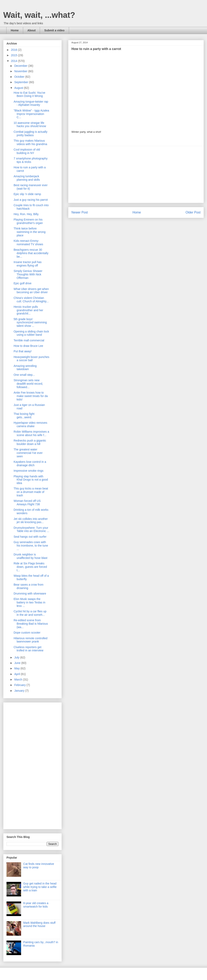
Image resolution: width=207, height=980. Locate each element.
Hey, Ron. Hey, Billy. (26, 214)
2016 (15, 50)
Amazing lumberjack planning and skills (27, 178)
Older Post (193, 212)
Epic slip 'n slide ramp (27, 194)
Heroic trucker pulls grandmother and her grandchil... (28, 310)
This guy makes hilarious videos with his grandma (30, 142)
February (20, 685)
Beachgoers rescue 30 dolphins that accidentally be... (31, 253)
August (19, 88)
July (17, 657)
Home (15, 30)
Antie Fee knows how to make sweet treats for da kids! (31, 396)
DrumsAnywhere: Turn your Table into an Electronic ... (31, 529)
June (18, 663)
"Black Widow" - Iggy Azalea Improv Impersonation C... (31, 114)
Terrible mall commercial (29, 340)
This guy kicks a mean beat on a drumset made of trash (31, 492)
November (21, 71)
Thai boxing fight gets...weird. (24, 416)
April (17, 674)
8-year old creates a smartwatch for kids (36, 905)
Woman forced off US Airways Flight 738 (27, 503)
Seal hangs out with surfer (30, 537)
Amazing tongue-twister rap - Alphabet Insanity (31, 103)
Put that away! (23, 351)
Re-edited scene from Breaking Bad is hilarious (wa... (31, 624)
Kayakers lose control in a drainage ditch (30, 463)
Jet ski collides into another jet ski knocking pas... (31, 521)
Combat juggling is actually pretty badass (31, 133)
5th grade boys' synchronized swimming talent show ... (30, 323)
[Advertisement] (136, 174)
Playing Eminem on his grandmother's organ (28, 221)
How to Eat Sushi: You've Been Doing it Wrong (29, 94)
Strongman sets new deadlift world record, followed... (28, 384)
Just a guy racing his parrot (31, 200)
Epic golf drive (23, 283)
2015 (15, 55)
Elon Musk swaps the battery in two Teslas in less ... (29, 602)
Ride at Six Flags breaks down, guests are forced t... (30, 567)
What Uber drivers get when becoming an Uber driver (31, 291)
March (19, 680)
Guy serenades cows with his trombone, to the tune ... (31, 546)
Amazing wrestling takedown (25, 368)
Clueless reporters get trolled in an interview (29, 649)
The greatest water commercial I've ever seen (28, 453)
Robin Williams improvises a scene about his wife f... (31, 433)
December (21, 66)
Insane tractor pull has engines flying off (28, 264)
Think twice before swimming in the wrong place (30, 232)
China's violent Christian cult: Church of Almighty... (31, 300)
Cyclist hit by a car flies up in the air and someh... (30, 613)
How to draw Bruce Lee (28, 346)
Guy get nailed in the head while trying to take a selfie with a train (40, 887)
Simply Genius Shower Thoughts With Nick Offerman (28, 274)
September (22, 82)
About (31, 30)
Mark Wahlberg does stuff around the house (39, 924)
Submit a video (54, 30)
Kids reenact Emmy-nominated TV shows (28, 243)
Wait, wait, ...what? (39, 15)
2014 (15, 61)
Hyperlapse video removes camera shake (30, 424)
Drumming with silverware (30, 594)
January (20, 691)
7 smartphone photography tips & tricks (31, 160)
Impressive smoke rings (29, 471)
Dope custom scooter (27, 633)
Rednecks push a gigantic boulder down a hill (30, 442)
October (20, 77)
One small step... (24, 375)
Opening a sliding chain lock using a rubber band (31, 333)
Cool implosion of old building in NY (27, 151)
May (17, 668)
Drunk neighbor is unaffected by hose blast (31, 556)
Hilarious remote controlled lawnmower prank (31, 640)
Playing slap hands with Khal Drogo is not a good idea (31, 480)
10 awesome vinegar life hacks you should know (30, 125)
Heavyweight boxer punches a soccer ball (31, 359)
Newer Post (80, 212)
